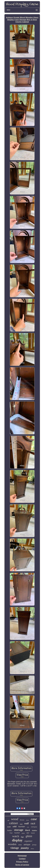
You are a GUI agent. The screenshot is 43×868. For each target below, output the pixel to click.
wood (15, 819)
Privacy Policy (22, 862)
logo (22, 837)
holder (10, 830)
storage (19, 830)
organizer (28, 841)
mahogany (34, 827)
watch (16, 836)
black (28, 830)
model (9, 827)
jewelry (25, 848)
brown (22, 820)
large (11, 833)
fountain (22, 827)
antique (27, 844)
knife (28, 827)
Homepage (22, 856)
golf (8, 820)
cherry (32, 849)
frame (28, 820)
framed (33, 833)
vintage (15, 848)
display (17, 840)
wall (27, 823)
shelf (21, 824)
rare (28, 833)
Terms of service (22, 865)
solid (15, 826)
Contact (22, 859)
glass (29, 836)
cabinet (13, 823)
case (34, 819)
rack (33, 823)
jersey (34, 845)
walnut (23, 833)
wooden (12, 844)
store (20, 845)
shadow (34, 830)
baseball (17, 833)
